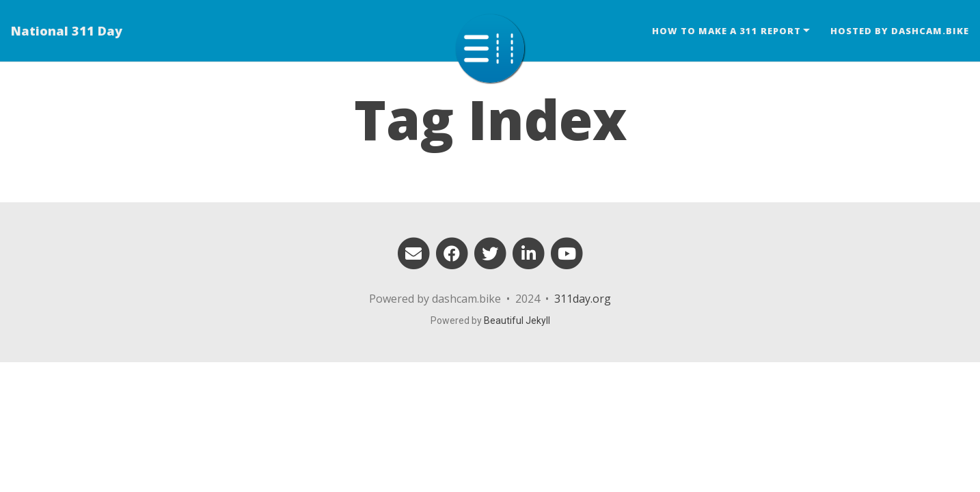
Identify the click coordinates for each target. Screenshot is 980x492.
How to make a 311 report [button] (726, 31)
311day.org (583, 299)
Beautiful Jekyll (517, 320)
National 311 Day (67, 31)
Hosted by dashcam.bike (900, 31)
